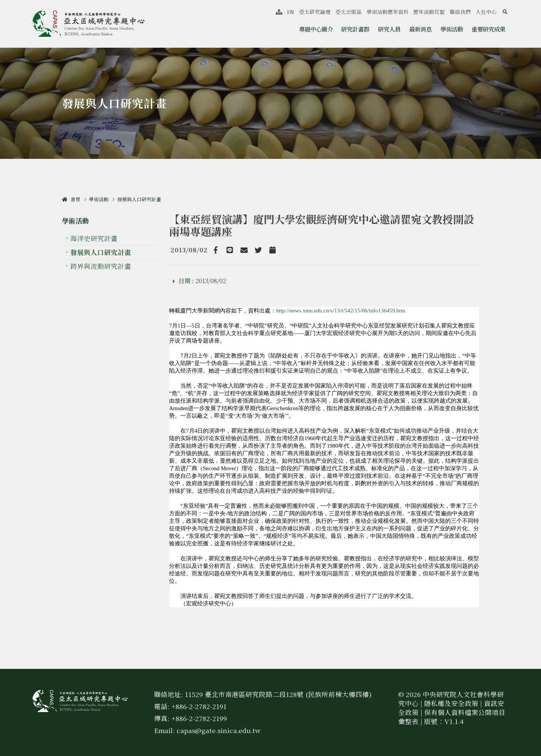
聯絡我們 (460, 12)
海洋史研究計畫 (94, 238)
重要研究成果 (488, 29)
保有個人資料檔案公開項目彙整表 (452, 717)
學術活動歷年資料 (388, 12)
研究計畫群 (355, 29)
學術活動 (452, 29)
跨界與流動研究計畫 (101, 266)
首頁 (71, 199)
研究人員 (389, 29)
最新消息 (420, 29)
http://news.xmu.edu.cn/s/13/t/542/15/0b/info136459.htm (341, 311)
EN (291, 12)
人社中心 (486, 12)
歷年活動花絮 (429, 12)
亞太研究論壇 (315, 12)
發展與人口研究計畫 (139, 199)
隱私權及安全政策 (451, 703)
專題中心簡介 (316, 29)
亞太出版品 (349, 12)
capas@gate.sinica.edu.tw (219, 730)
